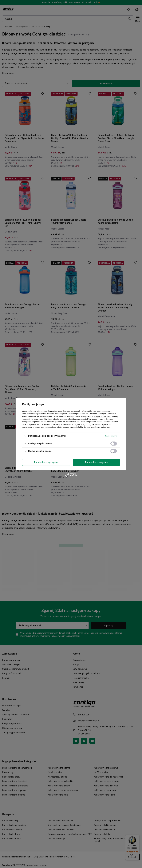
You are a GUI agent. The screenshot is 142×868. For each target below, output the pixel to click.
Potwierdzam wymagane (46, 462)
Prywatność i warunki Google (100, 419)
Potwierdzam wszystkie (96, 462)
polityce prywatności (102, 416)
